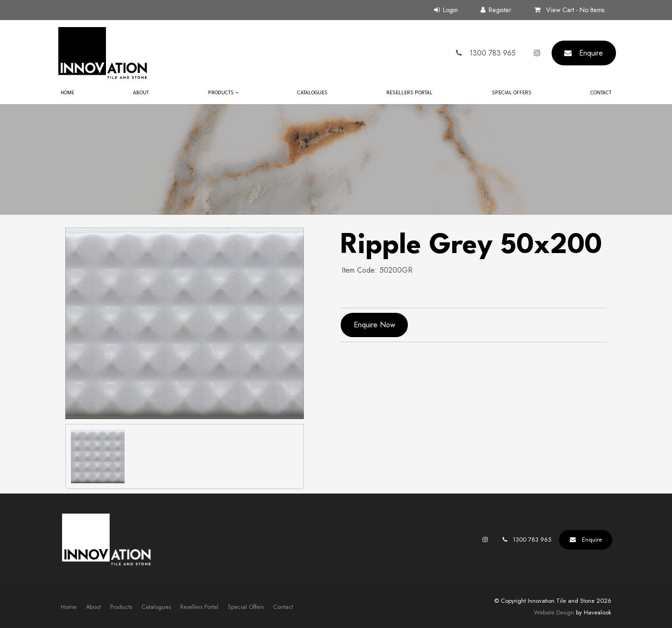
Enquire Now (374, 325)
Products (221, 93)
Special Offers (512, 93)
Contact (601, 93)
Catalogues (312, 93)
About (141, 93)
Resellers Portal (409, 93)
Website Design (554, 612)
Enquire (591, 53)
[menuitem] (69, 607)
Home (67, 93)
